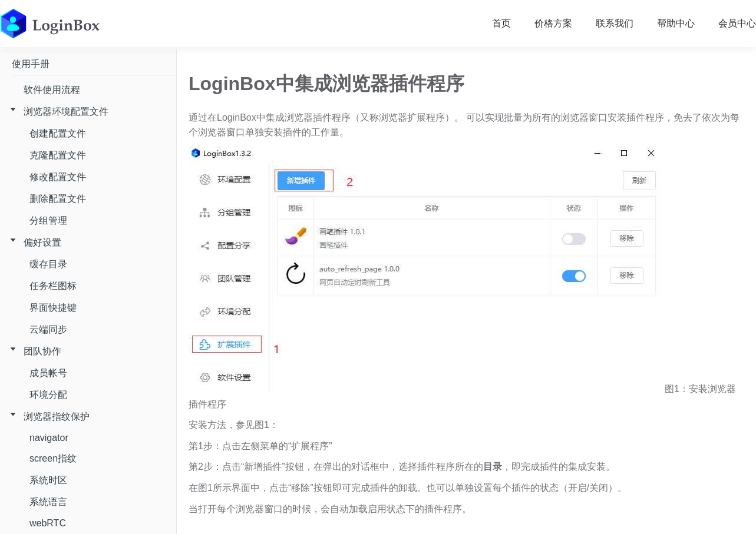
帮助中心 (676, 23)
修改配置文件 (58, 177)
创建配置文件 (58, 133)
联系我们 (615, 23)
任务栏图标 (53, 286)
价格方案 (553, 23)
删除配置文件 (58, 199)
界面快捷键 (53, 308)
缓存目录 (48, 264)
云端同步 (48, 329)
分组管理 (48, 220)
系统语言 (48, 502)
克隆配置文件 (58, 155)
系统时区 (48, 480)
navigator (49, 438)
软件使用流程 (52, 90)
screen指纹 (53, 458)
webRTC (48, 523)
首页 (501, 23)
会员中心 (737, 23)
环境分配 (48, 395)
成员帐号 (48, 373)
